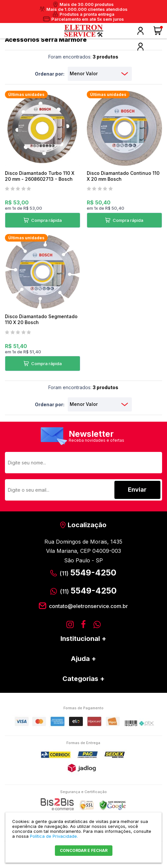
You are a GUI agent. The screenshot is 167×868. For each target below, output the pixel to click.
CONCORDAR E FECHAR (84, 850)
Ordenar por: (50, 74)
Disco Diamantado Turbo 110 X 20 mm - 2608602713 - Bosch (40, 176)
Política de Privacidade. (54, 836)
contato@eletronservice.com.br (88, 606)
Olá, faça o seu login (140, 31)
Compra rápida (46, 220)
